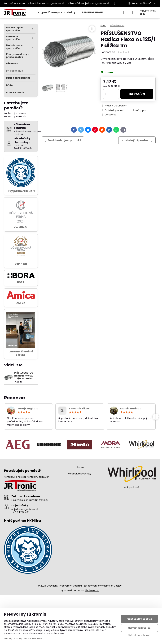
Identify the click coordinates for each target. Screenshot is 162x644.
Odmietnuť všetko (139, 628)
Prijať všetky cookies (139, 619)
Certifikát (21, 227)
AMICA (21, 303)
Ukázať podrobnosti (139, 635)
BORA (21, 282)
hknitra (80, 467)
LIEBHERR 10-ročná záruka (21, 353)
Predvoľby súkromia (71, 586)
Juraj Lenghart (28, 409)
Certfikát (21, 264)
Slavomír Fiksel (79, 409)
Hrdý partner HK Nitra (21, 191)
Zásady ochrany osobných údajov (103, 586)
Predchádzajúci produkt (63, 140)
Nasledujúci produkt (137, 140)
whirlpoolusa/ (132, 487)
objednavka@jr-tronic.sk (25, 509)
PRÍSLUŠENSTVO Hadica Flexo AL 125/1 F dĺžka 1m (24, 376)
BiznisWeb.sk (92, 590)
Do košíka (137, 94)
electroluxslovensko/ (80, 474)
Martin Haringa (131, 409)
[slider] (123, 52)
